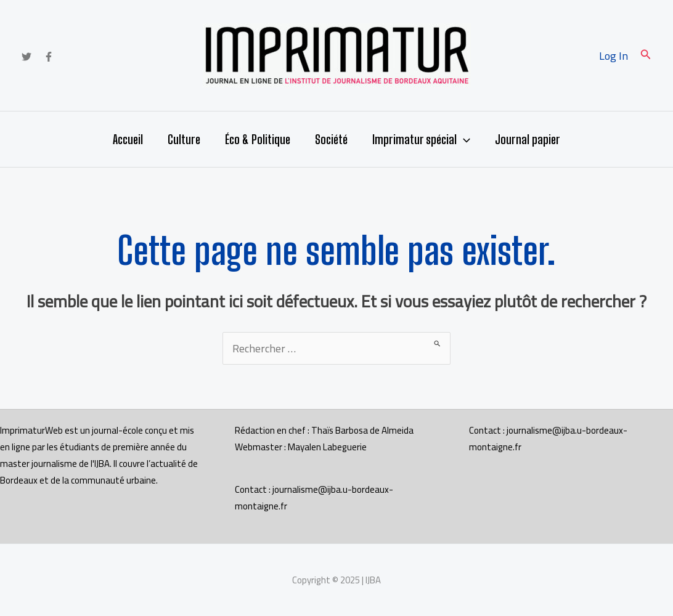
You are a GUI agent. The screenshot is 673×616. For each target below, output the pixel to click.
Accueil (128, 139)
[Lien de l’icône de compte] (614, 56)
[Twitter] (27, 57)
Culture (184, 139)
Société (331, 139)
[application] (463, 139)
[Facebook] (49, 57)
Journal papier (528, 139)
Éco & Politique (258, 139)
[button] (646, 56)
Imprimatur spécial (421, 139)
